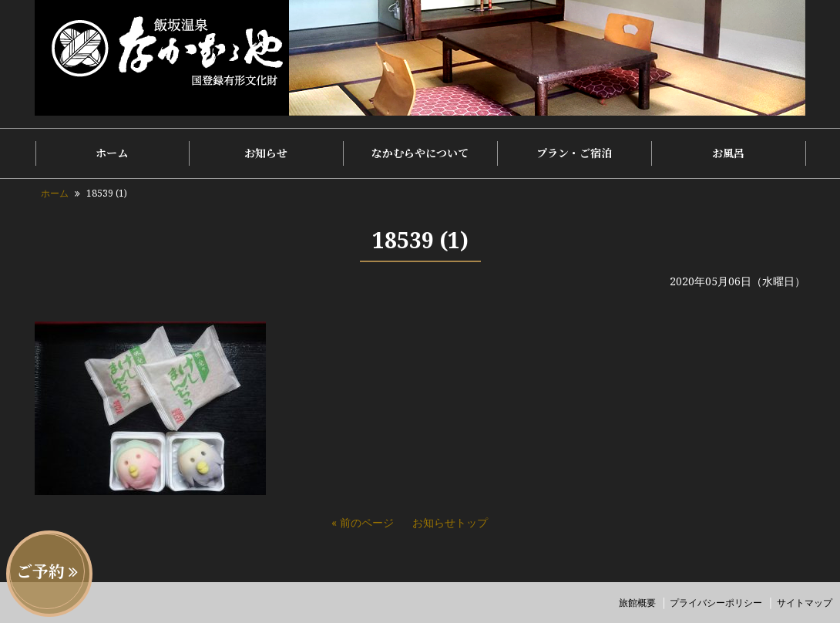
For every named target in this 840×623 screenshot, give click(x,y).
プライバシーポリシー (716, 603)
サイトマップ (805, 603)
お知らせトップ (450, 522)
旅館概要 (637, 603)
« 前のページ (363, 522)
